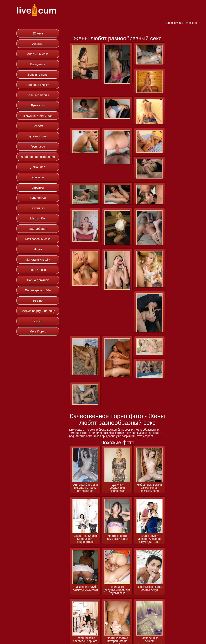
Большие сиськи (38, 85)
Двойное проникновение (38, 157)
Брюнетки (38, 105)
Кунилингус (38, 198)
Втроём (38, 126)
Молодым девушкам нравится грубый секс (117, 590)
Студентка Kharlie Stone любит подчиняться (85, 539)
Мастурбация (38, 229)
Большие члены (38, 95)
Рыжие (38, 301)
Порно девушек (38, 280)
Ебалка (38, 33)
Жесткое (38, 177)
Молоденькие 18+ (38, 259)
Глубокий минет (38, 136)
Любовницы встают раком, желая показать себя (150, 488)
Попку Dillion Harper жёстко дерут (150, 588)
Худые (38, 321)
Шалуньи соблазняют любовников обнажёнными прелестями (117, 488)
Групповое (38, 146)
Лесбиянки (38, 208)
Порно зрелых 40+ (38, 290)
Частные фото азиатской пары (117, 537)
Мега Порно (38, 331)
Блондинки (38, 64)
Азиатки (38, 44)
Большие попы (38, 74)
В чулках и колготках (38, 116)
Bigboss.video (174, 23)
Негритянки (38, 270)
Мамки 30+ (38, 218)
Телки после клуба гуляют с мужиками (85, 588)
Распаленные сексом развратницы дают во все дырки (150, 633)
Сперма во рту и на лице (38, 311)
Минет (38, 249)
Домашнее (38, 167)
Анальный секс (38, 54)
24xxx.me (192, 23)
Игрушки (38, 187)
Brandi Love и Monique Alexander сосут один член (149, 539)
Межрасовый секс (38, 239)
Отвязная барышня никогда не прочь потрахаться (85, 488)
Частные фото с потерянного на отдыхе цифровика (117, 633)
